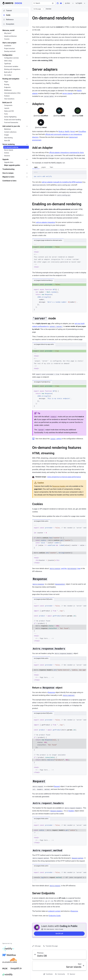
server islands (67, 93)
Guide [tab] (7, 15)
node (78, 116)
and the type (65, 568)
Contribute (48, 974)
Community (60, 974)
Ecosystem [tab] (9, 24)
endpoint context (54, 911)
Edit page (36, 946)
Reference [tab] (8, 20)
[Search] (44, 3)
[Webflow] (9, 955)
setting (56, 439)
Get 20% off (59, 934)
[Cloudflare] (10, 961)
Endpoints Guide (55, 916)
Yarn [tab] (51, 167)
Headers (71, 811)
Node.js (61, 132)
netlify (59, 116)
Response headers (59, 486)
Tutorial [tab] (7, 11)
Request (57, 786)
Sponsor (71, 974)
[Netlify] (8, 949)
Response (51, 692)
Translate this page (50, 946)
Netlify (67, 132)
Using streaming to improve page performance (64, 477)
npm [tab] (36, 167)
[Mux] (5, 968)
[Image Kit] (16, 968)
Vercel (72, 132)
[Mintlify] (8, 975)
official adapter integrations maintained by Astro (66, 153)
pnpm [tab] (44, 167)
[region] (59, 544)
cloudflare (41, 116)
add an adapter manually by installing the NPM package (62, 182)
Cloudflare (82, 132)
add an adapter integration (46, 222)
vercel (41, 127)
